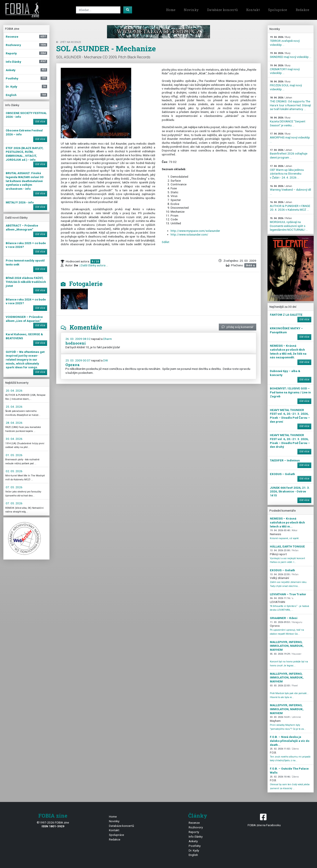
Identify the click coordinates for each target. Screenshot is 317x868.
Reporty (194, 832)
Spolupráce (278, 10)
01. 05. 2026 (14, 455)
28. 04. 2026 (14, 423)
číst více (40, 122)
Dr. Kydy (194, 850)
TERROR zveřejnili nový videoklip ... (285, 41)
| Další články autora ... (94, 265)
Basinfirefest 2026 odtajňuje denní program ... (289, 154)
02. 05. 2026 (14, 471)
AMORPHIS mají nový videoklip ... (290, 138)
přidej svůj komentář (238, 327)
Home (171, 10)
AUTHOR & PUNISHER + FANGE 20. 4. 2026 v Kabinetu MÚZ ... (290, 206)
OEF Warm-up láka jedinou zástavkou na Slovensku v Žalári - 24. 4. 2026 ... (287, 172)
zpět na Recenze (69, 42)
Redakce (302, 10)
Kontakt (253, 10)
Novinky (191, 10)
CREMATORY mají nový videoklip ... (285, 69)
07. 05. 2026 (14, 487)
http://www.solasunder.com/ (189, 234)
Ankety (193, 841)
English (193, 855)
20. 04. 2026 (14, 391)
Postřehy (195, 846)
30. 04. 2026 (14, 439)
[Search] (98, 10)
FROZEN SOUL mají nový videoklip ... (286, 85)
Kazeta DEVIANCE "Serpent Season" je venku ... (288, 122)
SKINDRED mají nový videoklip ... (291, 55)
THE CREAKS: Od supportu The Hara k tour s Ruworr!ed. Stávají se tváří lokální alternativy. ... (290, 103)
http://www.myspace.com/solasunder (195, 231)
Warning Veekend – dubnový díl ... (290, 190)
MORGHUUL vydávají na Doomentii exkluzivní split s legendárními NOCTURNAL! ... (289, 224)
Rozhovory (196, 827)
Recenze (194, 823)
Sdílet (166, 242)
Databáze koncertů (222, 10)
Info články (196, 837)
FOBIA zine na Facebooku (264, 820)
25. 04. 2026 (14, 407)
